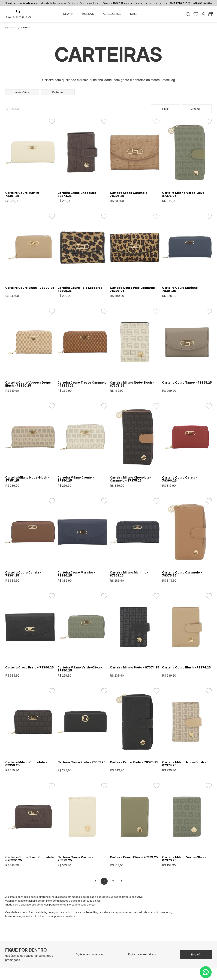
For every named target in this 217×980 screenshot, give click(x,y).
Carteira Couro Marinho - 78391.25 (181, 289)
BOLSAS (88, 14)
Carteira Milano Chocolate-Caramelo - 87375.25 (130, 479)
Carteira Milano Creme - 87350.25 (76, 479)
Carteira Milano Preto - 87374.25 (135, 667)
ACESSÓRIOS (112, 14)
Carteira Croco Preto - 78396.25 (29, 667)
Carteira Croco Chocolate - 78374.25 (78, 194)
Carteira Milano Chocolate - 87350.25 (26, 764)
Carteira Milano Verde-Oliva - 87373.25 (184, 859)
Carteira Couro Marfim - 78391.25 (23, 194)
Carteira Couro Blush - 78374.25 (186, 667)
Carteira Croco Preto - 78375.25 (134, 762)
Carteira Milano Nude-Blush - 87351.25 (27, 479)
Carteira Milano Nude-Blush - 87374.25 (184, 764)
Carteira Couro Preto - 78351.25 (81, 762)
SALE (134, 14)
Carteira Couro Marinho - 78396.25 (76, 574)
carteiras (58, 92)
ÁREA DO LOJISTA (203, 3)
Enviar (196, 954)
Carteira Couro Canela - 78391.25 (23, 574)
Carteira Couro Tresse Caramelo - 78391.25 (82, 384)
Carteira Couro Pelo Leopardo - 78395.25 (81, 289)
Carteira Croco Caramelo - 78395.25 (130, 194)
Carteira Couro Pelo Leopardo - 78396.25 (133, 289)
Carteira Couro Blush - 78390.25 (30, 288)
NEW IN (68, 14)
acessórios (22, 92)
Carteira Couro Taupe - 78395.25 (187, 383)
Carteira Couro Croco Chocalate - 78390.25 (30, 859)
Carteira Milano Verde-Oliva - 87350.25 (80, 669)
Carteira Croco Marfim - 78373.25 (75, 859)
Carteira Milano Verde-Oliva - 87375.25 (184, 194)
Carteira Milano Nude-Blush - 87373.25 (132, 384)
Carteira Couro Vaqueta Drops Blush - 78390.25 (28, 384)
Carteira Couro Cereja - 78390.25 (180, 479)
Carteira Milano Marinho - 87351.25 (129, 574)
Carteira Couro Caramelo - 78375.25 (182, 574)
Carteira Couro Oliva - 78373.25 (134, 857)
